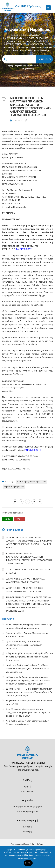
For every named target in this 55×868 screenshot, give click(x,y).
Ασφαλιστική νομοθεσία (34, 41)
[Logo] (27, 755)
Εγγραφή (27, 832)
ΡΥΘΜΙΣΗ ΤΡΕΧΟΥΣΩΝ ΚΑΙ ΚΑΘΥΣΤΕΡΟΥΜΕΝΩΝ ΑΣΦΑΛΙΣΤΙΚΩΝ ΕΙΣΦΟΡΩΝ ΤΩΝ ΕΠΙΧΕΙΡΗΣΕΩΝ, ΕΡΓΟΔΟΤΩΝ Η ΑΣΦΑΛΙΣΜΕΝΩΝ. (29, 559)
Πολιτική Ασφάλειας (20, 844)
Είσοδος (27, 827)
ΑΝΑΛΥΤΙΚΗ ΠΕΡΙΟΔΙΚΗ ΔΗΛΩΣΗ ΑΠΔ (32, 482)
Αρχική (14, 35)
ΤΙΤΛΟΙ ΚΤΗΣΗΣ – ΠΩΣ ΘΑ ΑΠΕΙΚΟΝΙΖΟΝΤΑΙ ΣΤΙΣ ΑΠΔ (28, 571)
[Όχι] (52, 858)
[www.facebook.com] (21, 502)
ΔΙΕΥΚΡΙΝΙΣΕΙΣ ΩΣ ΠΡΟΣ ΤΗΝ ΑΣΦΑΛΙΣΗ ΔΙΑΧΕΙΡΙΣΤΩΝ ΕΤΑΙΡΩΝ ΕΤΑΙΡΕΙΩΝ (26, 580)
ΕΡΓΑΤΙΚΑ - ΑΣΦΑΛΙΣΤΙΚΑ (37, 38)
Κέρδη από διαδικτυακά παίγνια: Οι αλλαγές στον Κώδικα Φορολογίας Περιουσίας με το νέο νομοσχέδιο (28, 669)
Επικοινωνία (27, 791)
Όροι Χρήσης (38, 844)
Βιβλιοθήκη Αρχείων (31, 35)
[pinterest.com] (27, 502)
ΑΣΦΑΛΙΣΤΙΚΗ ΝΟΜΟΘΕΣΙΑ (14, 487)
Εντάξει (28, 863)
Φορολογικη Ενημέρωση (38, 66)
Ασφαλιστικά (13, 41)
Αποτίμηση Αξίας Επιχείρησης (27, 807)
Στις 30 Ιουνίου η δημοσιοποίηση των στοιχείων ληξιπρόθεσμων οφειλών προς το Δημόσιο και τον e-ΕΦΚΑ (28, 712)
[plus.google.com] (34, 502)
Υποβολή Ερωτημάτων (27, 812)
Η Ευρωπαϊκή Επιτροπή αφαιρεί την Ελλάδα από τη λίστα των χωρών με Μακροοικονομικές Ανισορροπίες (29, 657)
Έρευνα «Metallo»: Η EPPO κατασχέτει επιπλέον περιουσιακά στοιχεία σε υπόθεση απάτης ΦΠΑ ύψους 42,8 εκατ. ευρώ (29, 692)
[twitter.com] (15, 502)
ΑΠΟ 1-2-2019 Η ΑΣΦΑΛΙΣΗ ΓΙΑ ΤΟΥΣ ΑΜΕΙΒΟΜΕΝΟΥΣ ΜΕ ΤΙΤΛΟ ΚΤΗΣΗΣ (25, 590)
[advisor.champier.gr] (40, 502)
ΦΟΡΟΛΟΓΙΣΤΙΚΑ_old (12, 38)
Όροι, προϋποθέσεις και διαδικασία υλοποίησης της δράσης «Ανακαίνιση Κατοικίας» (24, 645)
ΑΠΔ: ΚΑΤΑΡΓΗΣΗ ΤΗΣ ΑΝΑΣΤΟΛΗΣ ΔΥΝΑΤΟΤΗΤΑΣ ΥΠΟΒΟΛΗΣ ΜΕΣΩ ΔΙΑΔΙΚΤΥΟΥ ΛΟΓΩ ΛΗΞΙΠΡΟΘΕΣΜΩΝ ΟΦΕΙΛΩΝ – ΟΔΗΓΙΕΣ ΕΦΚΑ (29, 542)
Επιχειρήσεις (28, 69)
